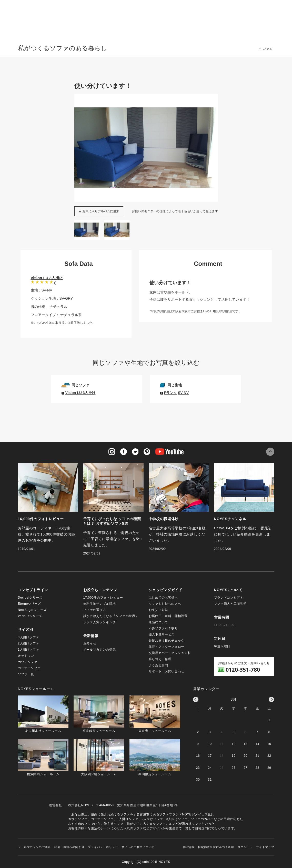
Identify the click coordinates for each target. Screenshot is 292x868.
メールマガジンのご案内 (34, 847)
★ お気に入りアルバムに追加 (99, 211)
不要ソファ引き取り (163, 628)
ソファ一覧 (26, 674)
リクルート (245, 847)
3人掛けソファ (29, 637)
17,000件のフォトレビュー (103, 598)
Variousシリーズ (30, 616)
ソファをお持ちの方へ (165, 604)
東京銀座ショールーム (99, 714)
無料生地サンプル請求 (100, 604)
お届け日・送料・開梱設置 (168, 616)
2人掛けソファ (29, 643)
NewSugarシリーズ (32, 610)
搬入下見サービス (162, 634)
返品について (158, 622)
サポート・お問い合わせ (167, 671)
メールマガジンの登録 (100, 650)
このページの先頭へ (270, 452)
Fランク (171, 393)
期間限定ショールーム (155, 758)
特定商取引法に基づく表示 (216, 847)
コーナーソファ (29, 668)
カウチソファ (28, 662)
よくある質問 (158, 665)
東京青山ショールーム (155, 714)
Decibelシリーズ (30, 598)
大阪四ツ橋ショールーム (99, 758)
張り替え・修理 (160, 659)
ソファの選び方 (95, 610)
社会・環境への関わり (69, 847)
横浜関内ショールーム (43, 758)
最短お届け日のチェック (167, 641)
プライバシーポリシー (103, 847)
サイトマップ (265, 847)
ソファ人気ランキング (100, 622)
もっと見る (265, 49)
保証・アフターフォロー (167, 647)
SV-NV (183, 393)
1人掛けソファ (29, 650)
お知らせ (90, 643)
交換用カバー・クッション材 (170, 653)
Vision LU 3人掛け (47, 278)
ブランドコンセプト (229, 598)
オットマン (26, 656)
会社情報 (189, 847)
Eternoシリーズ (29, 604)
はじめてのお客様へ (163, 598)
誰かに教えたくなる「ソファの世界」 (111, 616)
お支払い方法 (158, 610)
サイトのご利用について (138, 847)
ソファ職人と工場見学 (230, 604)
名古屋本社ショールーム (43, 714)
